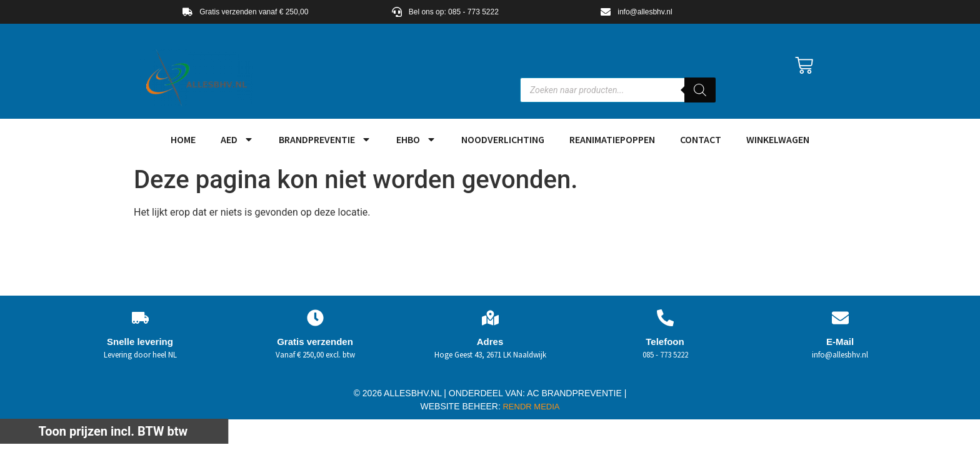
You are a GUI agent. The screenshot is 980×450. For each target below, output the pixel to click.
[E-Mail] (840, 318)
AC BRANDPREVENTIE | (577, 393)
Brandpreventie (325, 139)
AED (237, 139)
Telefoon (665, 342)
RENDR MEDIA (530, 407)
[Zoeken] (700, 90)
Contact (701, 139)
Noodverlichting (503, 139)
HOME (183, 139)
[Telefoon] (665, 318)
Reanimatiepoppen (612, 139)
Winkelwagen (778, 139)
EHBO (416, 139)
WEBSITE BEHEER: (461, 406)
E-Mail (840, 342)
